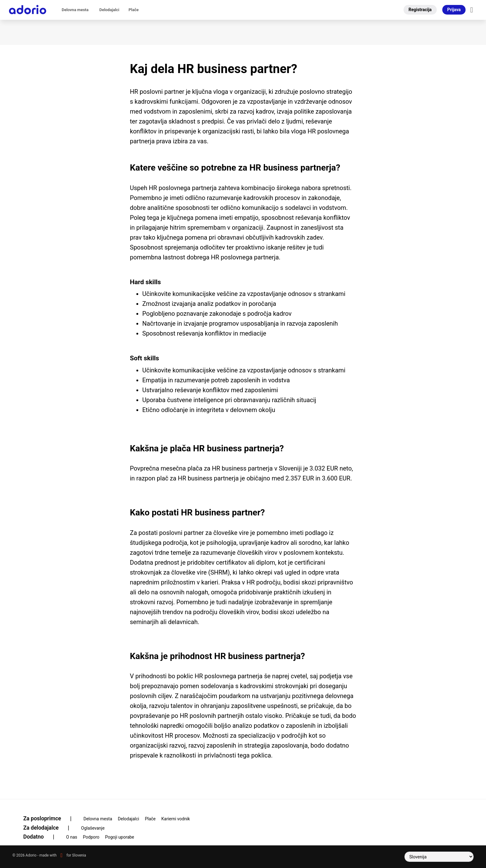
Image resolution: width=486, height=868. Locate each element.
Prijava (454, 10)
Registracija (420, 10)
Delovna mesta (75, 10)
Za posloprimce (51, 818)
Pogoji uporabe (120, 837)
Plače (134, 10)
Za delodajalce (50, 828)
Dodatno (43, 837)
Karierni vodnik (176, 819)
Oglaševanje (93, 828)
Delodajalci (109, 10)
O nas (72, 837)
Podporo (91, 837)
